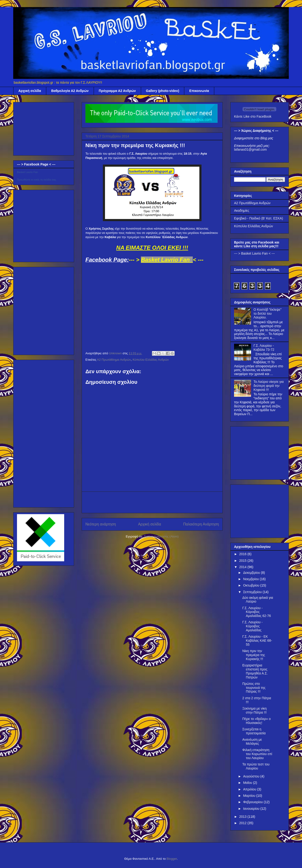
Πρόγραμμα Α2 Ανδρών (117, 91)
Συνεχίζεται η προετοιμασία (254, 731)
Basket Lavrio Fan (27, 172)
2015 (243, 561)
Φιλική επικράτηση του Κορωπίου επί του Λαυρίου (257, 754)
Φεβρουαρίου (253, 802)
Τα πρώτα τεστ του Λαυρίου (256, 766)
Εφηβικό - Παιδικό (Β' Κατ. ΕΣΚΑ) (259, 218)
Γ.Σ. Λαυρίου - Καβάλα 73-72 (264, 348)
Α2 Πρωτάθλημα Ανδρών (114, 360)
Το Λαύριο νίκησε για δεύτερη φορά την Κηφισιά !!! (269, 386)
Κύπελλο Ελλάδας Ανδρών (151, 360)
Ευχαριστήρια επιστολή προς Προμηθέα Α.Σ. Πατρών (255, 671)
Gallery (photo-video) (163, 91)
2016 (243, 554)
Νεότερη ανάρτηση (101, 524)
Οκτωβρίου (252, 585)
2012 (243, 823)
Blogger (172, 859)
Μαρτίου (250, 796)
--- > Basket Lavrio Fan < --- (254, 253)
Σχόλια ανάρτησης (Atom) (161, 536)
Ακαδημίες (242, 211)
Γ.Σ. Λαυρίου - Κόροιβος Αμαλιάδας (252, 626)
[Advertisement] (152, 502)
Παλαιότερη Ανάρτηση (201, 524)
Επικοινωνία (199, 91)
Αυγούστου (252, 776)
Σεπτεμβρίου (253, 592)
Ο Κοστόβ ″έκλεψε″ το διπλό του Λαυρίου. (268, 314)
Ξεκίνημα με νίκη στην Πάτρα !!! (254, 710)
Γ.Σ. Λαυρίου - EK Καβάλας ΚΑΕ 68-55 (257, 641)
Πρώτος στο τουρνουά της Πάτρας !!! (254, 688)
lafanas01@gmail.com (250, 149)
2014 (243, 567)
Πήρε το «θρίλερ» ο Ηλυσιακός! (256, 721)
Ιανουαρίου (252, 809)
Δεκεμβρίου (252, 573)
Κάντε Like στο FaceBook (253, 116)
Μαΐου (248, 783)
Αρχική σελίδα (30, 91)
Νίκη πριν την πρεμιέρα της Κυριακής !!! (254, 655)
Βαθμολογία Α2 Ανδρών (70, 91)
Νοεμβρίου (251, 579)
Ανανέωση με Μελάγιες (252, 742)
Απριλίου (250, 789)
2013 (243, 817)
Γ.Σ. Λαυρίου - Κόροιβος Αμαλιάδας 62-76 (257, 612)
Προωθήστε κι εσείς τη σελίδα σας (37, 180)
